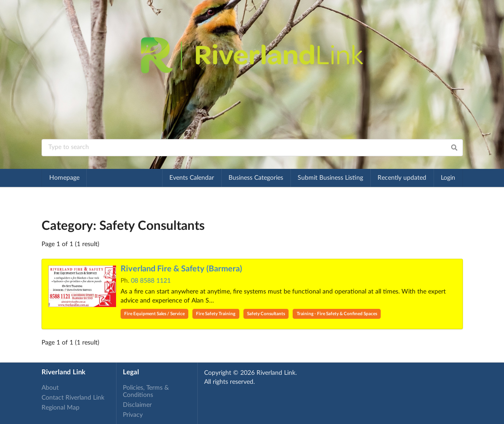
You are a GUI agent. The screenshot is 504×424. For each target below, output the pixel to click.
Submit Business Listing (330, 178)
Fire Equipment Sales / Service (154, 314)
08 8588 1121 (151, 281)
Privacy (133, 415)
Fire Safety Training (216, 314)
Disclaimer (137, 405)
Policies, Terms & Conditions (146, 391)
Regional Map (61, 408)
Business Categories (256, 178)
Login (448, 178)
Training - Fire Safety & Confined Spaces (337, 314)
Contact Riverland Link (73, 398)
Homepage (64, 178)
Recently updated (402, 178)
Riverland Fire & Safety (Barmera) (181, 269)
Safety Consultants (266, 314)
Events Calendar (192, 178)
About (50, 388)
